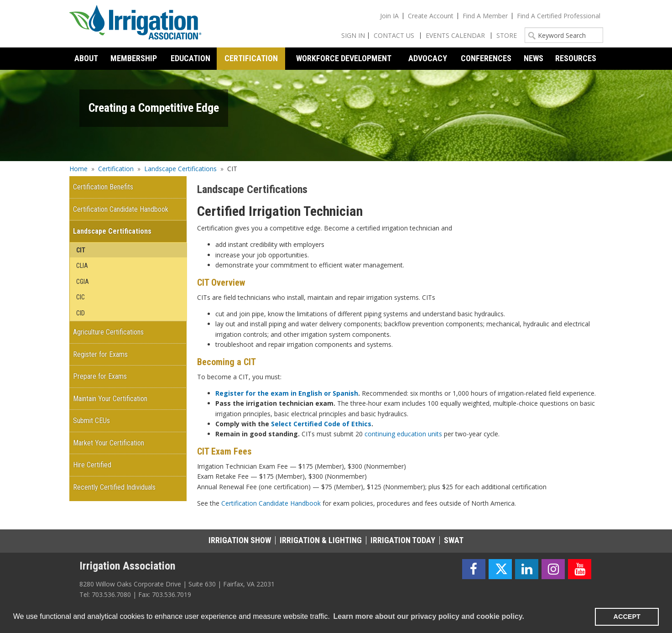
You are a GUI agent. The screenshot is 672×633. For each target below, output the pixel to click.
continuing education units (403, 434)
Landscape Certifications (180, 169)
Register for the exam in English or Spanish (287, 393)
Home (78, 169)
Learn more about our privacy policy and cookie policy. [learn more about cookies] (428, 616)
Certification (116, 169)
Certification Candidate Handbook (271, 503)
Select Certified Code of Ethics (321, 424)
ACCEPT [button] (627, 617)
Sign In (353, 35)
